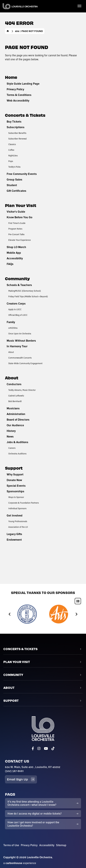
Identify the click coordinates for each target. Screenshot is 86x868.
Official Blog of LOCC (18, 315)
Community (17, 278)
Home (8, 31)
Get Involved (15, 515)
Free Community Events (22, 174)
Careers (12, 448)
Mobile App (14, 253)
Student (12, 185)
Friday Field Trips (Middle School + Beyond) (28, 296)
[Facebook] (33, 749)
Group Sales (14, 179)
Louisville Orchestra (20, 6)
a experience (20, 863)
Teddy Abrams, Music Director (22, 390)
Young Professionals (18, 521)
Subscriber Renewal (17, 139)
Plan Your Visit (21, 205)
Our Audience (15, 425)
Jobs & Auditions (17, 442)
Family (11, 322)
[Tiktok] (53, 749)
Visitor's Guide (16, 212)
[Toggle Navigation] (79, 6)
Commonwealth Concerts (20, 358)
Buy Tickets (14, 122)
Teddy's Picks (14, 167)
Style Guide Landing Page (23, 84)
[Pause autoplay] (78, 601)
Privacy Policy (15, 89)
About (11, 352)
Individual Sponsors (17, 508)
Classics (12, 144)
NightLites (13, 155)
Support (14, 468)
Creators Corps (16, 304)
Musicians (13, 408)
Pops (11, 161)
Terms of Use (11, 845)
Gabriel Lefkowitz (16, 396)
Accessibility (15, 258)
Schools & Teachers (19, 285)
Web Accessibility (18, 101)
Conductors (14, 384)
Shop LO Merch (16, 247)
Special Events (16, 486)
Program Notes (15, 229)
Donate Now (14, 480)
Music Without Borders (21, 341)
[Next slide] (76, 614)
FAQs (10, 264)
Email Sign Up (21, 779)
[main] (43, 292)
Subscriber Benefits (17, 133)
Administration (16, 414)
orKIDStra (13, 328)
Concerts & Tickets (25, 115)
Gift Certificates (16, 191)
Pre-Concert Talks (16, 234)
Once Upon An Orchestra (20, 333)
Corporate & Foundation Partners (24, 503)
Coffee (11, 150)
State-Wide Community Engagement (25, 363)
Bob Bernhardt (15, 401)
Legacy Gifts (14, 534)
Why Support (15, 474)
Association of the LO (18, 527)
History (11, 431)
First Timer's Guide (17, 223)
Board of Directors (18, 420)
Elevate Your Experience (20, 240)
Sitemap (61, 845)
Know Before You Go (19, 217)
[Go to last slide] (10, 614)
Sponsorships (15, 491)
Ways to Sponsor (16, 497)
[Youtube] (46, 749)
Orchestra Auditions (17, 454)
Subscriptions (16, 127)
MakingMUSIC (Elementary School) (25, 291)
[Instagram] (39, 749)
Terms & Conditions (19, 95)
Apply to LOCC (15, 309)
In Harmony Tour (17, 346)
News (10, 436)
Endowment (14, 540)
